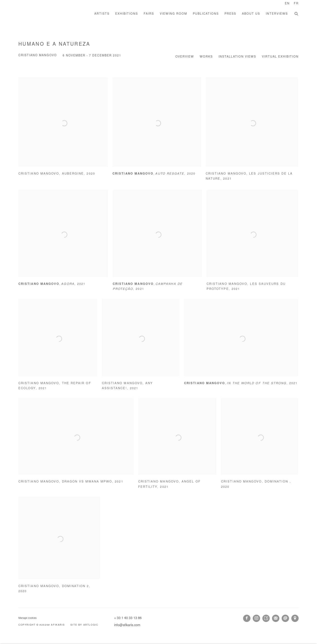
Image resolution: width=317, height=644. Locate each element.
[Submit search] (297, 13)
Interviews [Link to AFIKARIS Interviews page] (277, 14)
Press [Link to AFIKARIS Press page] (230, 14)
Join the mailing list (276, 618)
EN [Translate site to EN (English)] (287, 4)
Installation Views (237, 57)
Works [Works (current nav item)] (206, 57)
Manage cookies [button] (28, 618)
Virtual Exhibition (280, 57)
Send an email (285, 618)
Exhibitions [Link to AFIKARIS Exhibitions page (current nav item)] (127, 14)
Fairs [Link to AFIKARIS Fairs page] (149, 14)
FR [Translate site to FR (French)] (296, 4)
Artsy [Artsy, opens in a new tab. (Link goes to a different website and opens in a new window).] (266, 618)
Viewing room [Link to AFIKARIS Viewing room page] (173, 14)
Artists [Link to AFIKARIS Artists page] (102, 14)
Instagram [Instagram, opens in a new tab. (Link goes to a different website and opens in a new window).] (256, 618)
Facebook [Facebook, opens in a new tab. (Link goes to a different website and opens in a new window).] (247, 618)
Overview (185, 57)
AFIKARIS (50, 14)
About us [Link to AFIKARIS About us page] (251, 14)
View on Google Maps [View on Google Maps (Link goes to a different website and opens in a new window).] (295, 618)
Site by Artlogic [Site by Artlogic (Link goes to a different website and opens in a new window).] (84, 625)
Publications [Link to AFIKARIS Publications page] (206, 14)
